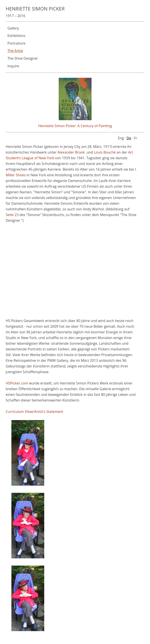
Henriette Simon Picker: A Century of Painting (75, 126)
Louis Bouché (105, 152)
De (129, 138)
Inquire (13, 66)
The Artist (15, 51)
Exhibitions (16, 36)
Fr (135, 138)
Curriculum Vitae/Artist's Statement (34, 412)
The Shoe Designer (23, 58)
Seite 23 (12, 215)
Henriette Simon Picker (35, 9)
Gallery (13, 28)
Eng (121, 138)
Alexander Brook (71, 152)
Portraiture (16, 43)
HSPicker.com (17, 383)
